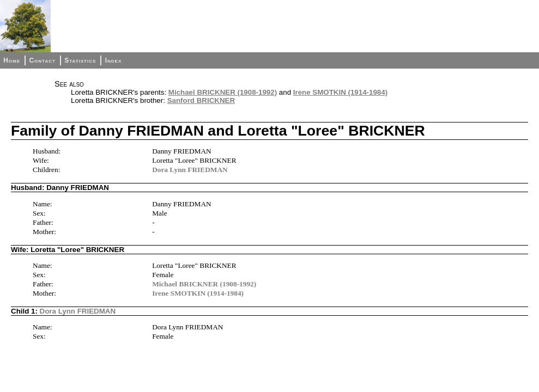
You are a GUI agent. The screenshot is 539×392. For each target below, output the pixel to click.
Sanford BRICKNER (201, 100)
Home (12, 60)
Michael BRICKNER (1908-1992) (223, 92)
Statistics (80, 60)
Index (114, 60)
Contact (42, 60)
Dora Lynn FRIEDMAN (190, 170)
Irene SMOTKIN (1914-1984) (340, 92)
